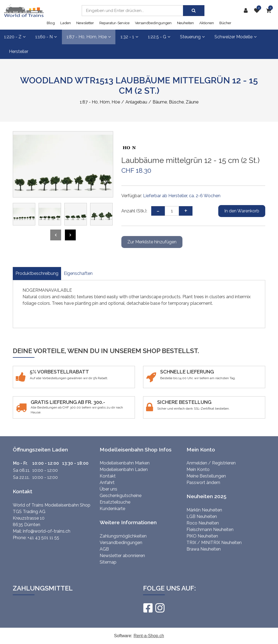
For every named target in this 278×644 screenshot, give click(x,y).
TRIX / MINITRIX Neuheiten (214, 543)
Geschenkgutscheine (121, 496)
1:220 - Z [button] (15, 37)
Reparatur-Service (114, 23)
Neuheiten (185, 23)
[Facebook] (148, 608)
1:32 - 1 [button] (129, 37)
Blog (51, 23)
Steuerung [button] (192, 37)
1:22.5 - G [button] (159, 37)
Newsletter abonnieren (122, 556)
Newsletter (85, 23)
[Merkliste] (258, 11)
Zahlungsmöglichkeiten (123, 536)
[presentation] (56, 235)
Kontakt (108, 476)
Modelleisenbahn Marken (125, 463)
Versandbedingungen (153, 23)
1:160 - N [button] (46, 37)
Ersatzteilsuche (115, 502)
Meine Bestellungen (206, 476)
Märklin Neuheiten (204, 510)
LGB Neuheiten (202, 516)
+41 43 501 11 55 (43, 538)
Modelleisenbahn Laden (124, 469)
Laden (66, 23)
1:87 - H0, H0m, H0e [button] (89, 37)
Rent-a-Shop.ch (149, 636)
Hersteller (19, 51)
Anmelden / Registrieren (211, 463)
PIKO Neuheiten (202, 536)
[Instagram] (160, 608)
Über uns (108, 489)
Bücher (225, 23)
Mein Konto (198, 469)
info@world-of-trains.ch (47, 531)
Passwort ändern (203, 483)
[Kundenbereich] (247, 11)
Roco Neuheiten (203, 523)
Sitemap (108, 562)
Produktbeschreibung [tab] (37, 273)
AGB (104, 549)
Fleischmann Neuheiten (210, 530)
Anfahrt (107, 483)
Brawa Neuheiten (204, 549)
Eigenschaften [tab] (78, 273)
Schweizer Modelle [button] (236, 37)
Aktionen (207, 23)
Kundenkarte (112, 509)
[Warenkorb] (270, 11)
